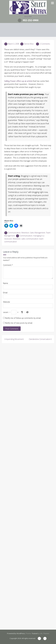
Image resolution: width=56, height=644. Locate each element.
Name (6, 283)
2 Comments (45, 44)
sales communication (30, 239)
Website (7, 302)
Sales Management (38, 233)
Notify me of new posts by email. (19, 323)
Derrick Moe (29, 44)
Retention (25, 233)
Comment (8, 265)
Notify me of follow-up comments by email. (23, 318)
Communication (14, 233)
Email (5, 293)
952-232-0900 (28, 20)
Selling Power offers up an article (18, 81)
